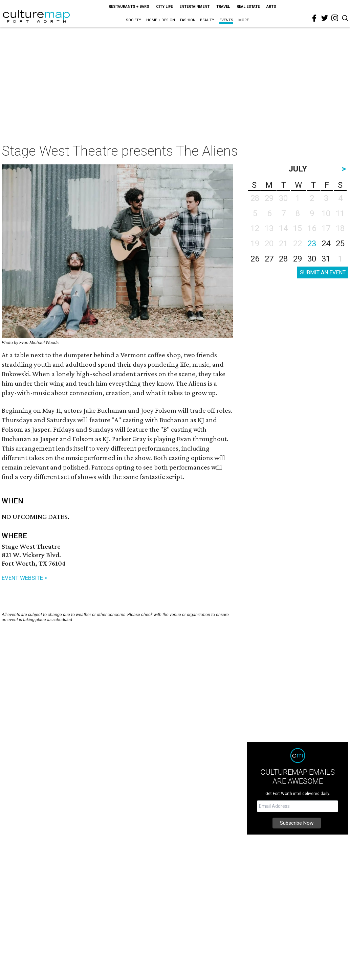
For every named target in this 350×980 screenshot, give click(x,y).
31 (326, 259)
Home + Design (161, 20)
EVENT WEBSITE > (25, 578)
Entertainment (194, 7)
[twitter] (325, 18)
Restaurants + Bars (129, 7)
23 (312, 244)
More (244, 20)
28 (283, 259)
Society (134, 20)
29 (298, 259)
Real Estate (248, 7)
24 (326, 244)
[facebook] (314, 18)
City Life (164, 7)
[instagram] (335, 18)
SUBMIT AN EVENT (323, 272)
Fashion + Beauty (197, 20)
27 (269, 259)
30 (312, 259)
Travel (223, 7)
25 (340, 244)
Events (226, 20)
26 (255, 259)
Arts (271, 7)
